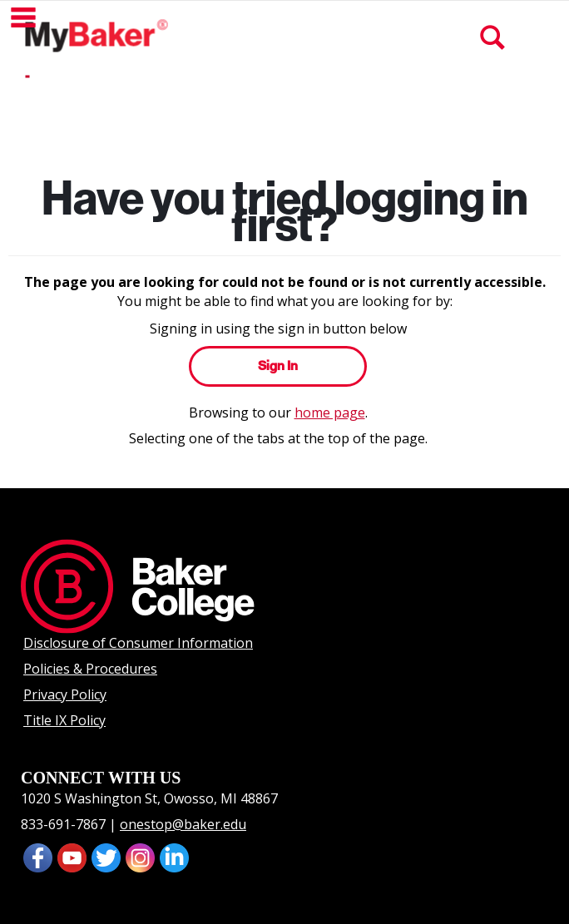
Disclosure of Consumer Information (138, 643)
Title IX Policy (64, 720)
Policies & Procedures (90, 669)
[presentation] (72, 857)
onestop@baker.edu (183, 824)
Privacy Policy (65, 694)
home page (330, 413)
